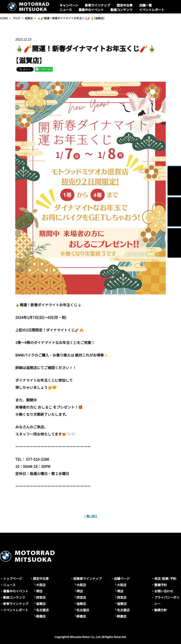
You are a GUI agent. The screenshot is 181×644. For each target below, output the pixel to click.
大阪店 (41, 585)
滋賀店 (41, 604)
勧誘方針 (161, 610)
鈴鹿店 (41, 616)
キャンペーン (69, 5)
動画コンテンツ (121, 10)
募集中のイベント (91, 10)
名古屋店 (42, 610)
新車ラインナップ (97, 5)
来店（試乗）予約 (165, 578)
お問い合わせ (164, 591)
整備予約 (161, 585)
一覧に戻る (90, 516)
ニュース (66, 10)
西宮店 (41, 597)
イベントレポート (152, 10)
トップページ (13, 578)
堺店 (39, 591)
